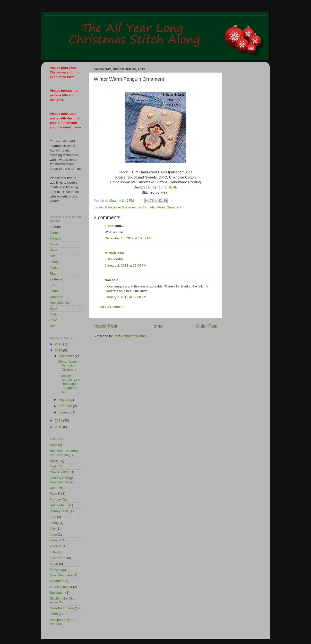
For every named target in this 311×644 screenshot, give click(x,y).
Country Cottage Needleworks (62, 480)
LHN (53, 552)
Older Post (207, 326)
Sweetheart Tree (62, 608)
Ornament (174, 207)
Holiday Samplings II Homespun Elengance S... (69, 384)
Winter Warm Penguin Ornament (68, 365)
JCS (53, 517)
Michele (111, 253)
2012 (59, 350)
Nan (108, 280)
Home (156, 326)
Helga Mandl (59, 505)
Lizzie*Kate (58, 558)
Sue (53, 256)
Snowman (57, 593)
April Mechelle (60, 303)
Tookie (55, 268)
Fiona (109, 226)
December (67, 356)
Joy (52, 285)
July (53, 529)
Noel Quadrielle (61, 575)
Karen (54, 309)
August (64, 400)
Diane (54, 326)
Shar (53, 273)
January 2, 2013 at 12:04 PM (126, 265)
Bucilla (55, 461)
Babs (54, 250)
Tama (54, 262)
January (65, 412)
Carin (54, 314)
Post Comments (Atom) (131, 336)
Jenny (54, 233)
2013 (59, 344)
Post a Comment (112, 307)
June (53, 534)
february (56, 499)
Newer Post (105, 326)
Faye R (55, 494)
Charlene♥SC (60, 472)
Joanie (55, 291)
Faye (53, 320)
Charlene (56, 297)
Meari (165, 192)
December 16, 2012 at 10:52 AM (128, 238)
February (66, 406)
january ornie (59, 511)
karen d (55, 540)
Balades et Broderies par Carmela (130, 207)
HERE (173, 187)
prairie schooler (61, 587)
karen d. (56, 546)
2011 (59, 420)
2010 (59, 427)
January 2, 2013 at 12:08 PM (126, 297)
